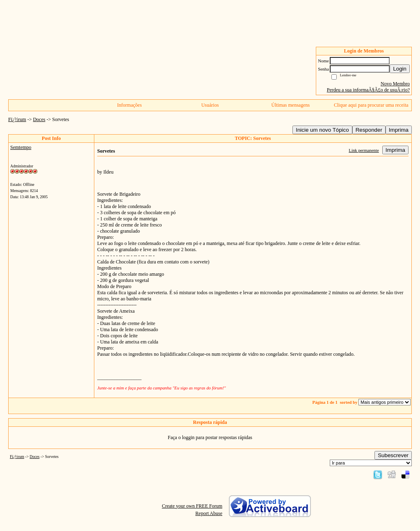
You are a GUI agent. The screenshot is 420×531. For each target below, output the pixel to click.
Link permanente (364, 150)
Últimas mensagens (291, 105)
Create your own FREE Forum (192, 506)
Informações (130, 105)
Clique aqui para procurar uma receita (371, 105)
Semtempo (21, 147)
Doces (39, 119)
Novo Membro (395, 84)
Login (400, 69)
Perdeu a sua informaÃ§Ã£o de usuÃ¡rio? (368, 90)
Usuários (210, 105)
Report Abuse (209, 513)
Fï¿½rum (17, 119)
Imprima (399, 130)
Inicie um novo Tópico (322, 130)
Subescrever (393, 455)
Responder (369, 130)
